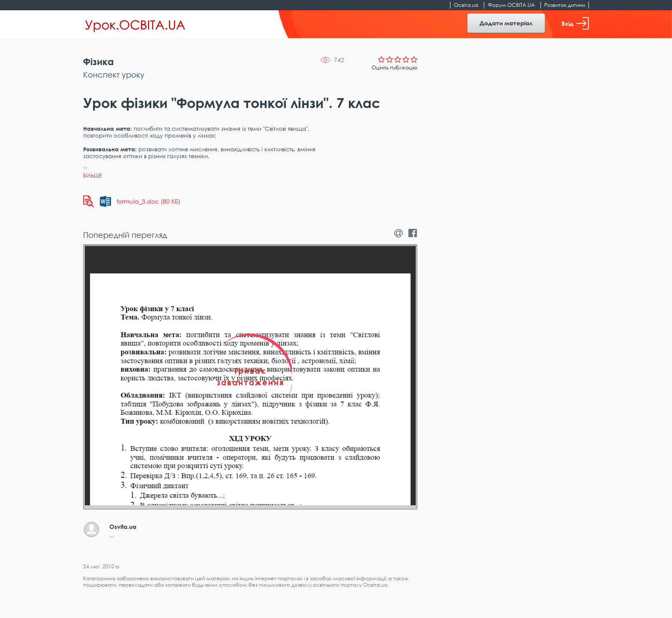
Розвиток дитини (565, 5)
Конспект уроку (114, 75)
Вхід (575, 23)
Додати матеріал (506, 23)
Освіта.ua (466, 5)
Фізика (99, 61)
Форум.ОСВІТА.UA (511, 5)
